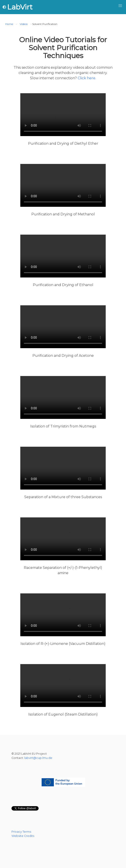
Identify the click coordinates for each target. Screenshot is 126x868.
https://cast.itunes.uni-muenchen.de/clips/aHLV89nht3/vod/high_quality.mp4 (63, 115)
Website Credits (23, 836)
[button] (120, 6)
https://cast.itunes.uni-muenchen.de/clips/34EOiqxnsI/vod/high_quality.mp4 (63, 185)
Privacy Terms (21, 832)
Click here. (87, 78)
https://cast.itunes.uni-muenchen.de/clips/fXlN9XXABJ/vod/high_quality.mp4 (63, 256)
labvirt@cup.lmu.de (38, 758)
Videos (24, 24)
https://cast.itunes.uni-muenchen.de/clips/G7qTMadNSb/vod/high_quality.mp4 (63, 686)
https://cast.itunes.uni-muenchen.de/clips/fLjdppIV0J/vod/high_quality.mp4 (63, 327)
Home (9, 24)
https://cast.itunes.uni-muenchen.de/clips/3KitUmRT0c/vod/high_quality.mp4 (63, 615)
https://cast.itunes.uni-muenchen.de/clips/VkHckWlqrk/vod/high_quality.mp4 (63, 468)
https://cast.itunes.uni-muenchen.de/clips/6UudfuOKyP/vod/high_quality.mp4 (63, 397)
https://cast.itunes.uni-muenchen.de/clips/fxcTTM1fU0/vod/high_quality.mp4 (63, 539)
